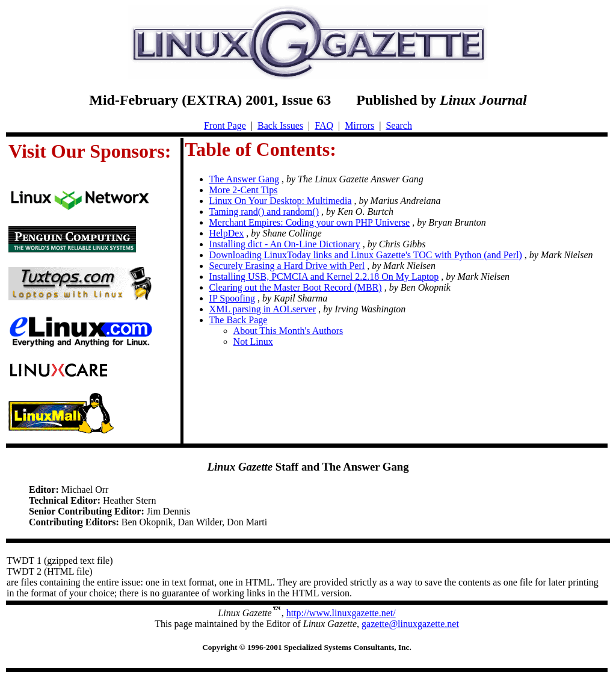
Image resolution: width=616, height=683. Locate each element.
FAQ (324, 125)
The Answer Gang (244, 179)
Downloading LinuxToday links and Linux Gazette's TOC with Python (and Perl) (366, 255)
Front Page (225, 125)
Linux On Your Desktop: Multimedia (281, 201)
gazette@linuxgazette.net (410, 624)
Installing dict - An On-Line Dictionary (285, 244)
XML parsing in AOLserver (263, 309)
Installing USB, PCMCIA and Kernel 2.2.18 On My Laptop (324, 277)
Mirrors (359, 125)
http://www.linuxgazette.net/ (341, 613)
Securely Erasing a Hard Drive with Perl (287, 266)
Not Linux (253, 341)
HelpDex (227, 233)
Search (399, 125)
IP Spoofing (232, 298)
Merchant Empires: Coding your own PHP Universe (310, 222)
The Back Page (239, 320)
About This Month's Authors (288, 331)
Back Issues (280, 125)
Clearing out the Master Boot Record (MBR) (296, 287)
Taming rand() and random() (264, 212)
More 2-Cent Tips (244, 190)
